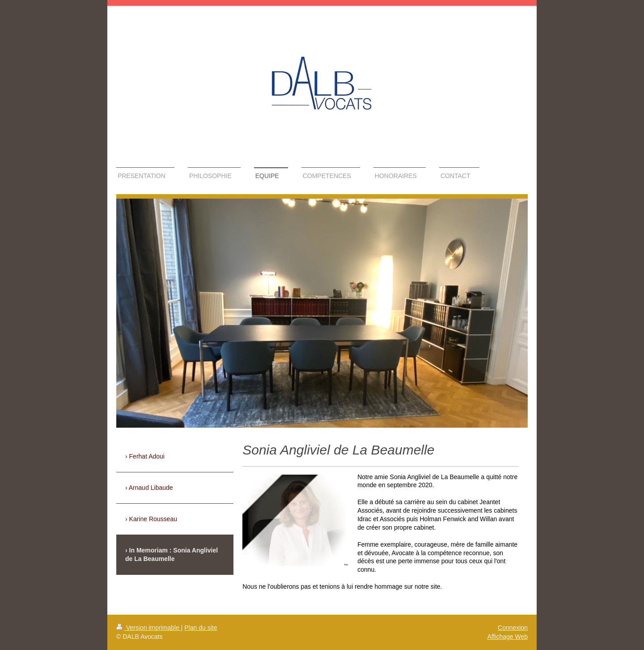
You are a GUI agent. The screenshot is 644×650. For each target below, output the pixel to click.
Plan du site (201, 628)
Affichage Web (507, 637)
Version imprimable (149, 628)
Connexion (513, 628)
